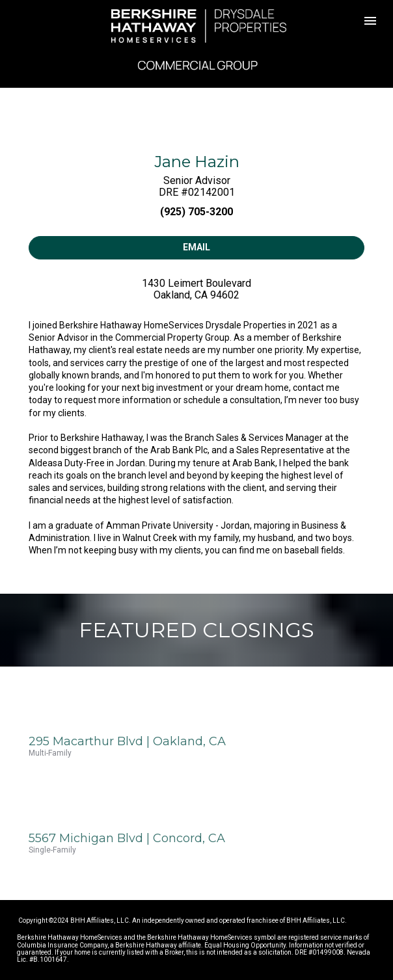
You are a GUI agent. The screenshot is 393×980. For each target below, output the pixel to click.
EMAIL (197, 247)
